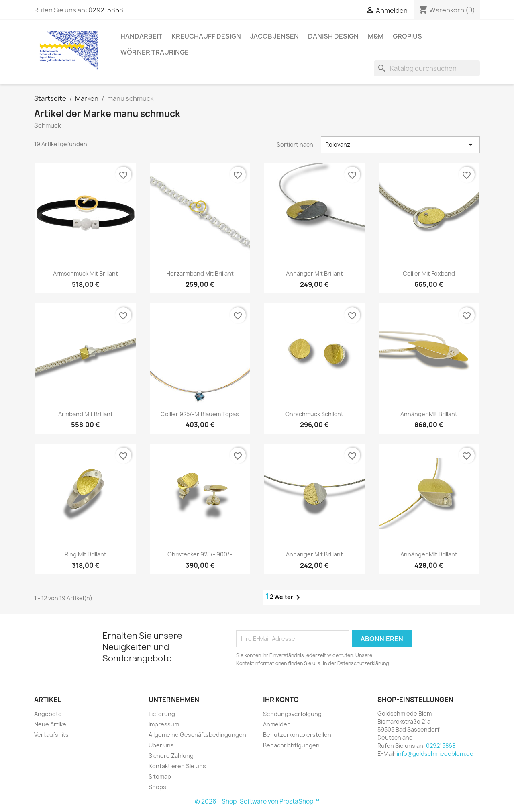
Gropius (407, 36)
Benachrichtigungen (291, 745)
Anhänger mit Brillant (314, 273)
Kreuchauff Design (206, 36)
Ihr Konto (281, 700)
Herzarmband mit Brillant (200, 273)
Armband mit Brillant (86, 414)
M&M (376, 36)
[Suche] (427, 68)
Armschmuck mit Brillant (86, 273)
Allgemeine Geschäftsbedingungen (197, 735)
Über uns (161, 745)
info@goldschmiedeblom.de (435, 754)
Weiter (289, 597)
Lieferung (162, 714)
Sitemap (160, 776)
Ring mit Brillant (86, 554)
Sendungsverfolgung (292, 714)
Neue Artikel (51, 724)
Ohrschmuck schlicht (314, 414)
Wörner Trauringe (155, 52)
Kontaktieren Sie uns (177, 766)
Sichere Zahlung (171, 756)
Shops (157, 787)
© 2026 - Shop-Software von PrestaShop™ (257, 801)
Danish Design (333, 36)
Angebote (48, 714)
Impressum (164, 724)
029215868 (106, 10)
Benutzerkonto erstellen (297, 735)
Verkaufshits (51, 735)
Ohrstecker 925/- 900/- (200, 554)
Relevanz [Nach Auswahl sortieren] (400, 145)
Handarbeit (141, 36)
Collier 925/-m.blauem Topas (200, 414)
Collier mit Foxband (429, 273)
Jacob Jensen (274, 36)
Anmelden (277, 724)
